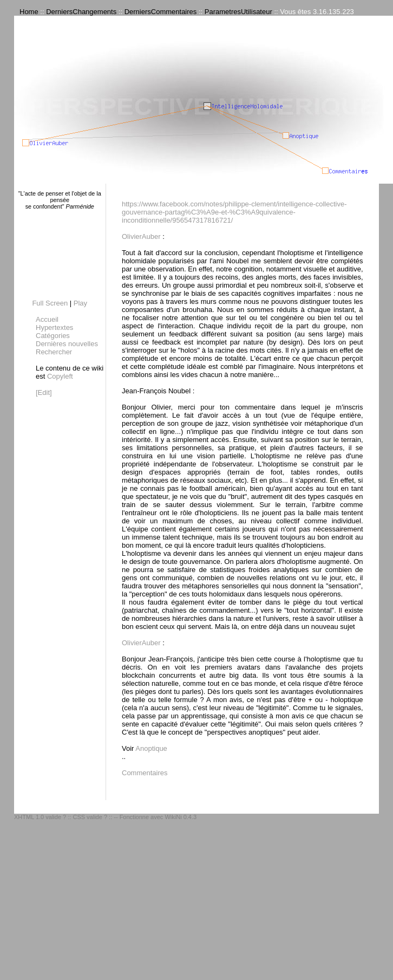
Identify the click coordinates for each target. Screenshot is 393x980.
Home (29, 12)
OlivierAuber (141, 236)
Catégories (53, 336)
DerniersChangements (81, 12)
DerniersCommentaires (161, 12)
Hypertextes (54, 327)
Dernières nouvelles (67, 344)
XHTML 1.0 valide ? (40, 817)
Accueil (47, 319)
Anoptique (151, 748)
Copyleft (60, 376)
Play (80, 303)
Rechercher (54, 352)
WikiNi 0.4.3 (181, 817)
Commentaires (145, 773)
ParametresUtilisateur (238, 12)
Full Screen (50, 303)
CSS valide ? (90, 817)
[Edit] (44, 392)
